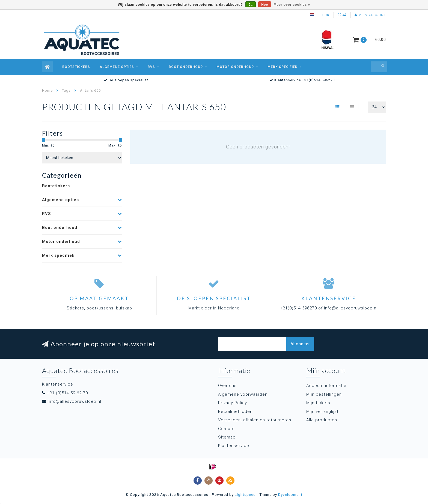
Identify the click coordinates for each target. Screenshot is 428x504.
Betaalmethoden (235, 411)
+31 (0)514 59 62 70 (67, 393)
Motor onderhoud (235, 67)
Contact (226, 429)
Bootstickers (76, 67)
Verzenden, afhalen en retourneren (255, 420)
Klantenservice (234, 446)
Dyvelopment (290, 494)
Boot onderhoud (186, 67)
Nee (265, 5)
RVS (151, 67)
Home (47, 90)
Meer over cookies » (292, 5)
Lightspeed (245, 494)
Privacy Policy (233, 403)
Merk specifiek (283, 67)
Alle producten (322, 420)
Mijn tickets (318, 403)
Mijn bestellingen (324, 394)
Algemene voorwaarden (243, 394)
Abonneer (300, 344)
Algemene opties (117, 67)
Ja (250, 5)
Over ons (227, 386)
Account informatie (326, 386)
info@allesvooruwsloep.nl (75, 401)
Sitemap (227, 437)
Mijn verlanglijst (322, 411)
